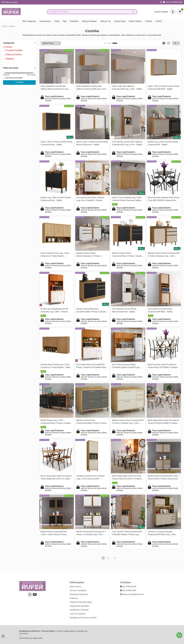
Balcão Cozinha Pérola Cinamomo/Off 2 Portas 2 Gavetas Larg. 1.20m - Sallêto (164, 255)
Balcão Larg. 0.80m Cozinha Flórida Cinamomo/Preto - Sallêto (56, 199)
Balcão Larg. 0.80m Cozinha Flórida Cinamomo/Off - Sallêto (163, 143)
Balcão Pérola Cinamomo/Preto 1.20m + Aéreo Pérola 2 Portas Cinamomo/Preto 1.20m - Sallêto (54, 533)
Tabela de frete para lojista (81, 602)
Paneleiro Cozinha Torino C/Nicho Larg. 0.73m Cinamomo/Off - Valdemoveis (90, 478)
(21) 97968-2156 (174, 2)
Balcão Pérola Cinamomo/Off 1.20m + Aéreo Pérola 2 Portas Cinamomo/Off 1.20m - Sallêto (164, 478)
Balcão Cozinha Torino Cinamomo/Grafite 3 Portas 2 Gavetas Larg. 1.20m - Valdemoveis (92, 422)
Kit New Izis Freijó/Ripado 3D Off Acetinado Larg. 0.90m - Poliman (54, 310)
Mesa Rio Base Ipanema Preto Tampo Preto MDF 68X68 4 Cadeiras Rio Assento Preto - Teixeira (164, 199)
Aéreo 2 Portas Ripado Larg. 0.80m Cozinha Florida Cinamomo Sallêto (127, 199)
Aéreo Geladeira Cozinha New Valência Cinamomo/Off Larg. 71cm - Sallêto (92, 88)
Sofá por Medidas (89, 21)
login (15, 2)
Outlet (57, 21)
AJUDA (159, 21)
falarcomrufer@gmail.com (132, 594)
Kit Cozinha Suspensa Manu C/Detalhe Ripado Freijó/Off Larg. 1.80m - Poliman (126, 366)
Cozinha (149, 21)
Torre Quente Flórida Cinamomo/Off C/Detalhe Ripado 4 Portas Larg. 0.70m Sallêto (127, 533)
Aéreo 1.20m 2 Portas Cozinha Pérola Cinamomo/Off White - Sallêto (164, 88)
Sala (65, 21)
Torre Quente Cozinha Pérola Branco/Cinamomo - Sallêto (124, 310)
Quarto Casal (120, 21)
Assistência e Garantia (79, 610)
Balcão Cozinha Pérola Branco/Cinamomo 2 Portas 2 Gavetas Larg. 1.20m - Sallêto (89, 255)
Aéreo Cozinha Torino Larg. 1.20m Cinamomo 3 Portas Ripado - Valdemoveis (55, 255)
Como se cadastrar (78, 614)
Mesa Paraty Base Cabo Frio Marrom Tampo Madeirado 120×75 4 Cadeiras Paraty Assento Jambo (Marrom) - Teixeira (56, 478)
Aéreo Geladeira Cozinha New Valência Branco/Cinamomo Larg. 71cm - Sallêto (55, 88)
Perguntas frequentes (79, 594)
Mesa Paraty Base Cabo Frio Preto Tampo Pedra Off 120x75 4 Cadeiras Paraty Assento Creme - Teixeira (127, 478)
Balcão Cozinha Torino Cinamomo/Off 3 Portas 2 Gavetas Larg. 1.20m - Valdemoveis (128, 422)
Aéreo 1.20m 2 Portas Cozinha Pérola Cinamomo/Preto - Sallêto (56, 143)
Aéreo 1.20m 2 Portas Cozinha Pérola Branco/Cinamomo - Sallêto (92, 143)
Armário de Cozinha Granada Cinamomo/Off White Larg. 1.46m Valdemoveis (162, 533)
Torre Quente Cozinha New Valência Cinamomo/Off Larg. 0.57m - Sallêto (127, 143)
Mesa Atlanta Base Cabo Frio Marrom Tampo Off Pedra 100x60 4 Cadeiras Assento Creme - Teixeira (164, 422)
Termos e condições (78, 590)
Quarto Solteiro (135, 21)
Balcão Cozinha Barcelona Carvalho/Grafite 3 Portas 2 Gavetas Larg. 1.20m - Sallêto (92, 311)
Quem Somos (75, 587)
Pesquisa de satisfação (79, 606)
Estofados (74, 21)
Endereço (74, 598)
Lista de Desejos (161, 12)
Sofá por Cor (106, 21)
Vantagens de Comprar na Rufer (83, 618)
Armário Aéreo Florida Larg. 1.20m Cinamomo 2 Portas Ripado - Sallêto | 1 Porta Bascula (56, 366)
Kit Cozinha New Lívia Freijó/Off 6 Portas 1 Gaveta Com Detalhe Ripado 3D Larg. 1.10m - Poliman (92, 366)
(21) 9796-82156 (128, 587)
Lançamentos (45, 21)
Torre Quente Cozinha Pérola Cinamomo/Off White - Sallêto (160, 310)
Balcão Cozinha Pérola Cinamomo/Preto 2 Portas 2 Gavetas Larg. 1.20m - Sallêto (127, 255)
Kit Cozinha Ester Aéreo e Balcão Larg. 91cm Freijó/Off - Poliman (90, 199)
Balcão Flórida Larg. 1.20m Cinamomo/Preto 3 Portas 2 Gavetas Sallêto (56, 422)
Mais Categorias (29, 21)
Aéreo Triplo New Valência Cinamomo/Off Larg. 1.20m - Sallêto (127, 88)
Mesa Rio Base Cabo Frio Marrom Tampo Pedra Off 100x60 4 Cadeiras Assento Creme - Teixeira (163, 366)
